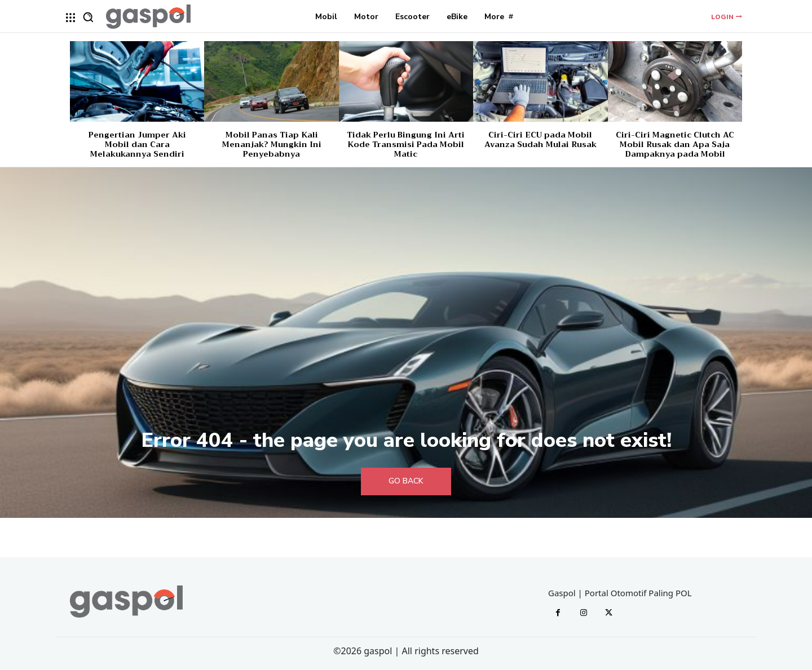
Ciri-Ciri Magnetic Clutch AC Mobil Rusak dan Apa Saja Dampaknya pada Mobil (675, 144)
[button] (88, 17)
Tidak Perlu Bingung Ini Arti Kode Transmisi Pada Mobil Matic (406, 144)
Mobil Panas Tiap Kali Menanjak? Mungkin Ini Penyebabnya (272, 144)
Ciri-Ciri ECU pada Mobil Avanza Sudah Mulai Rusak (540, 139)
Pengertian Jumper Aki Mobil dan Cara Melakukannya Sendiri (137, 144)
